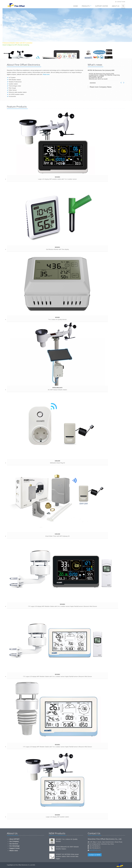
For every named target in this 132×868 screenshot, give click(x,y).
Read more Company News (101, 87)
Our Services (14, 844)
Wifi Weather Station (15, 80)
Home (75, 6)
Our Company (14, 841)
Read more (46, 74)
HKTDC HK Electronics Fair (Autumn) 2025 (101, 70)
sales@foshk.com (95, 850)
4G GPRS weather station (16, 94)
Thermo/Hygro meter (15, 86)
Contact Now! (121, 2)
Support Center (15, 848)
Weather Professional (15, 82)
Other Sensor (13, 90)
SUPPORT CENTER (102, 6)
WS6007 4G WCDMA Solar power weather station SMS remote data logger (67, 856)
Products (86, 6)
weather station (13, 84)
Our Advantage (14, 846)
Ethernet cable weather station (18, 92)
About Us (116, 6)
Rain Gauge (12, 88)
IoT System (12, 78)
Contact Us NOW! (95, 855)
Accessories (12, 96)
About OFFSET (14, 839)
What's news (14, 851)
